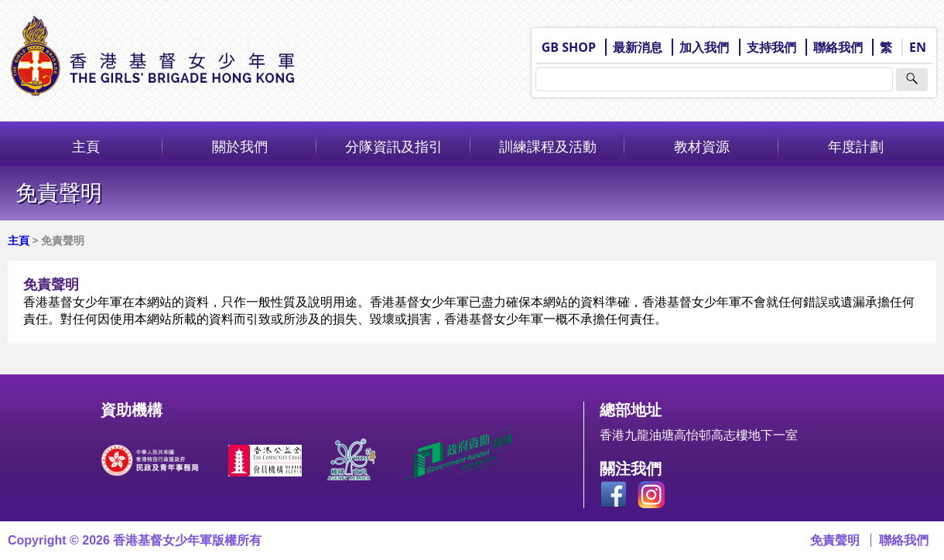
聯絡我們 (838, 47)
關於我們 (240, 146)
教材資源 (702, 146)
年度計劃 (856, 146)
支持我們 (771, 47)
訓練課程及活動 (548, 146)
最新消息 (638, 47)
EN (918, 47)
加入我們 (704, 47)
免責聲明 (835, 540)
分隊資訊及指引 (394, 146)
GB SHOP (569, 47)
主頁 (86, 146)
